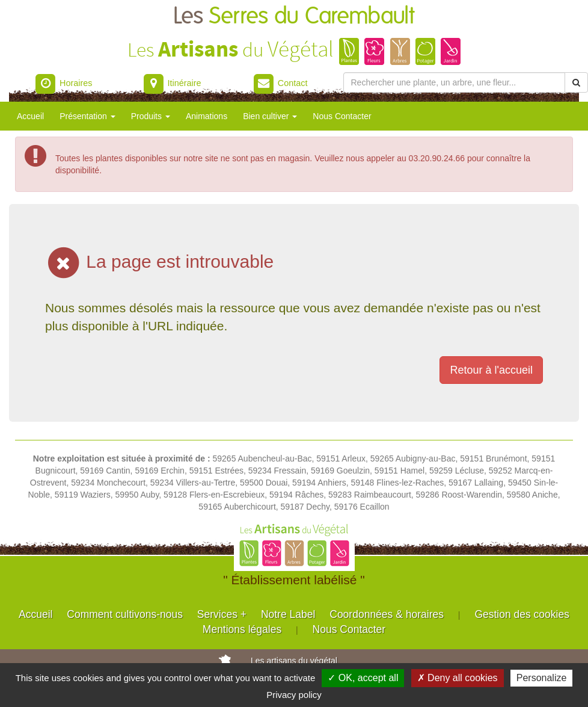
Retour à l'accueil (491, 370)
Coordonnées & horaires (387, 614)
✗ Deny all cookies (458, 678)
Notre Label (288, 614)
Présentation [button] (87, 116)
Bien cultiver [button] (270, 116)
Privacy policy (294, 695)
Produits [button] (151, 116)
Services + (222, 614)
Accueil (30, 116)
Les (294, 17)
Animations (207, 116)
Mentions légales (242, 629)
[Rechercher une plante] (455, 82)
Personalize (542, 678)
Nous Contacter (342, 116)
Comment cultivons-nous (125, 614)
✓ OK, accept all (363, 678)
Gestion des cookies (522, 614)
